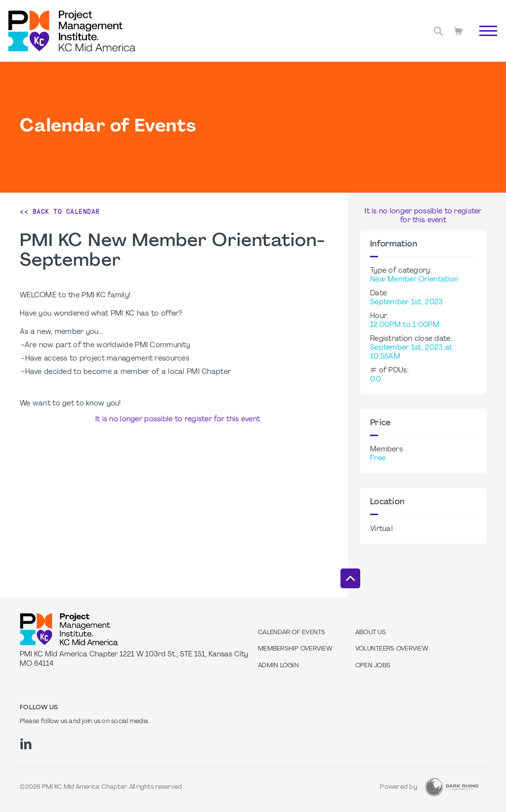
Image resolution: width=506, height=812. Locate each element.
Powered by (399, 787)
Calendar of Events (292, 633)
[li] (26, 744)
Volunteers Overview (392, 649)
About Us (371, 633)
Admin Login (278, 666)
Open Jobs (373, 666)
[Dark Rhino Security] (452, 787)
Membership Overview (295, 649)
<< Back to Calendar (60, 211)
